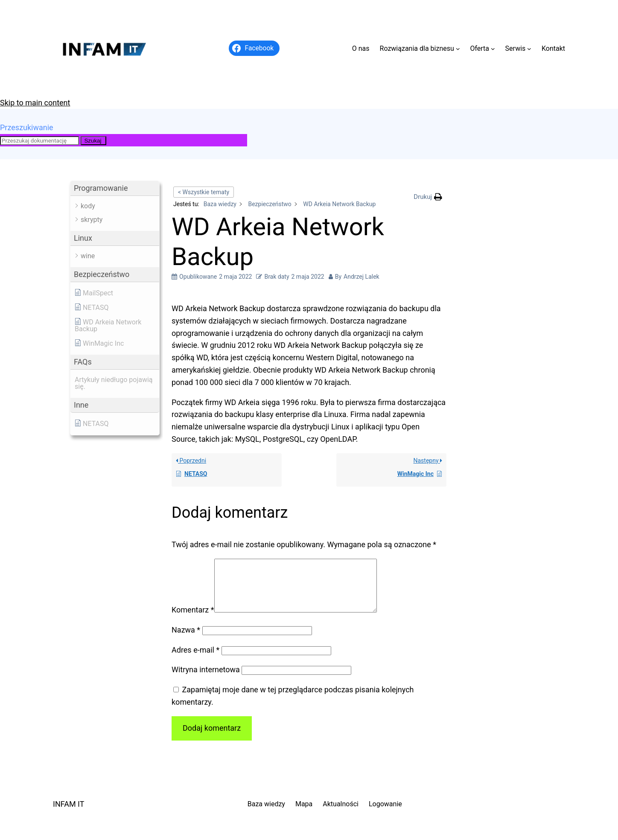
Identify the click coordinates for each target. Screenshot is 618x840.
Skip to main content (35, 103)
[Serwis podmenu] (529, 49)
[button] (115, 188)
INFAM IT (69, 814)
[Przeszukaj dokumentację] (39, 141)
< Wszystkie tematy (204, 192)
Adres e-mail (195, 660)
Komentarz (193, 620)
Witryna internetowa (206, 680)
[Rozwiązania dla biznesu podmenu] (458, 49)
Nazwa (186, 640)
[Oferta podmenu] (493, 49)
